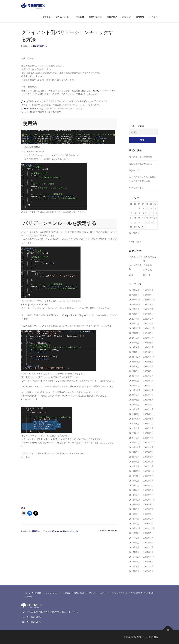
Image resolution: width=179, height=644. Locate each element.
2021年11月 (149, 414)
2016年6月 (134, 571)
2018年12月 (135, 500)
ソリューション (63, 17)
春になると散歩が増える (141, 164)
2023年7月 (148, 366)
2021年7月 (148, 424)
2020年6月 (134, 457)
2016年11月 (149, 557)
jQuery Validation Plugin (65, 531)
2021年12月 (135, 414)
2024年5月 (148, 343)
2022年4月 (134, 404)
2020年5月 (148, 457)
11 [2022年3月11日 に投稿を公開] (147, 213)
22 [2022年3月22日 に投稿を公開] (135, 223)
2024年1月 (148, 352)
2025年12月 (135, 300)
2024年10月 (135, 333)
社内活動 (148, 270)
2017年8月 (134, 538)
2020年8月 (134, 452)
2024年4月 (134, 347)
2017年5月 (148, 543)
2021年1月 (148, 438)
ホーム (26, 593)
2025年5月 (148, 314)
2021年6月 (134, 428)
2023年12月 (135, 357)
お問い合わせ (95, 17)
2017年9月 (148, 533)
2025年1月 (148, 324)
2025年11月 (149, 300)
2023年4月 (134, 376)
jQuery (96, 91)
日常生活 (148, 265)
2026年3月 (148, 290)
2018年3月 (148, 519)
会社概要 (46, 17)
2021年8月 (134, 424)
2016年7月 (148, 566)
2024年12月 (135, 328)
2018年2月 (134, 524)
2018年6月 (134, 514)
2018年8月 (134, 509)
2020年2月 (134, 466)
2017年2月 (134, 552)
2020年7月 (148, 452)
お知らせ (127, 17)
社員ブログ (112, 17)
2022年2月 (134, 409)
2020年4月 (134, 462)
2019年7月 (148, 481)
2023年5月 (148, 371)
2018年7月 (148, 509)
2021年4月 (134, 433)
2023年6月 (134, 371)
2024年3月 (148, 347)
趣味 (131, 275)
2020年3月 (148, 462)
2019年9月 (148, 476)
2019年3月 (148, 490)
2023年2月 (134, 381)
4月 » (138, 241)
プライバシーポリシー (96, 593)
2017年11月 (149, 528)
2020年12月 (135, 443)
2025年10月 (135, 305)
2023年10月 (135, 362)
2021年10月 (135, 419)
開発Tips (36, 531)
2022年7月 (148, 395)
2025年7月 (148, 309)
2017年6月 (134, 543)
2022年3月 (148, 404)
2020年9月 (148, 447)
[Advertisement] (46, 482)
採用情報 (140, 17)
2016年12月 (135, 557)
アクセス (154, 17)
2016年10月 (135, 562)
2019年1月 (148, 495)
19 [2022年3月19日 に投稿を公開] (151, 218)
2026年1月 (148, 295)
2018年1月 (148, 524)
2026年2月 (134, 295)
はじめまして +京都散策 (141, 157)
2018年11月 (149, 500)
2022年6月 (134, 400)
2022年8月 (134, 395)
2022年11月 (149, 385)
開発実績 (80, 17)
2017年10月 (135, 533)
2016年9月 (148, 562)
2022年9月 (148, 390)
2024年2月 (134, 352)
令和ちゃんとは (136, 187)
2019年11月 (149, 471)
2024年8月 (134, 338)
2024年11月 (149, 328)
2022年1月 (148, 409)
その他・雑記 (135, 257)
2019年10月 (135, 476)
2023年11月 (149, 357)
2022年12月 (135, 385)
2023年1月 (148, 381)
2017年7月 (148, 538)
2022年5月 (148, 400)
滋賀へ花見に (135, 171)
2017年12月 (135, 528)
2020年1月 (148, 466)
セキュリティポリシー (118, 593)
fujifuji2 (113, 530)
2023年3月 (148, 376)
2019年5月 (148, 485)
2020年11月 (149, 443)
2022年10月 (135, 390)
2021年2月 (134, 438)
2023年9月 (148, 362)
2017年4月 (134, 547)
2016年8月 (134, 566)
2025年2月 (134, 324)
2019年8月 (134, 481)
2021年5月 (148, 428)
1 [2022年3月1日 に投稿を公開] (135, 209)
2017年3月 (148, 547)
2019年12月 (135, 471)
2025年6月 (134, 314)
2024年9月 (148, 333)
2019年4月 (134, 490)
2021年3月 (148, 433)
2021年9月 (148, 419)
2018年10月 (135, 504)
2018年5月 (148, 514)
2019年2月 (134, 495)
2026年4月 (134, 290)
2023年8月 (134, 366)
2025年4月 (134, 319)
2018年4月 (134, 519)
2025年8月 (134, 309)
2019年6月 (134, 485)
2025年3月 (148, 319)
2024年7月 (148, 338)
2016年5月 (148, 571)
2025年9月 (148, 305)
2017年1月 (148, 552)
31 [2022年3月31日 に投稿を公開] (143, 227)
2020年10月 (135, 447)
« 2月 (132, 241)
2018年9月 (148, 504)
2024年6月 (134, 343)
